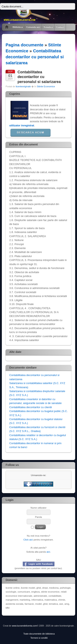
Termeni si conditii (39, 638)
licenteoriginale (23, 86)
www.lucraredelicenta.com (24, 626)
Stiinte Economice (46, 86)
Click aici (28, 540)
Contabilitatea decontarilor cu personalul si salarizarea (35, 57)
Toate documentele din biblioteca (39, 634)
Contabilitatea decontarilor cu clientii (30, 407)
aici (48, 552)
